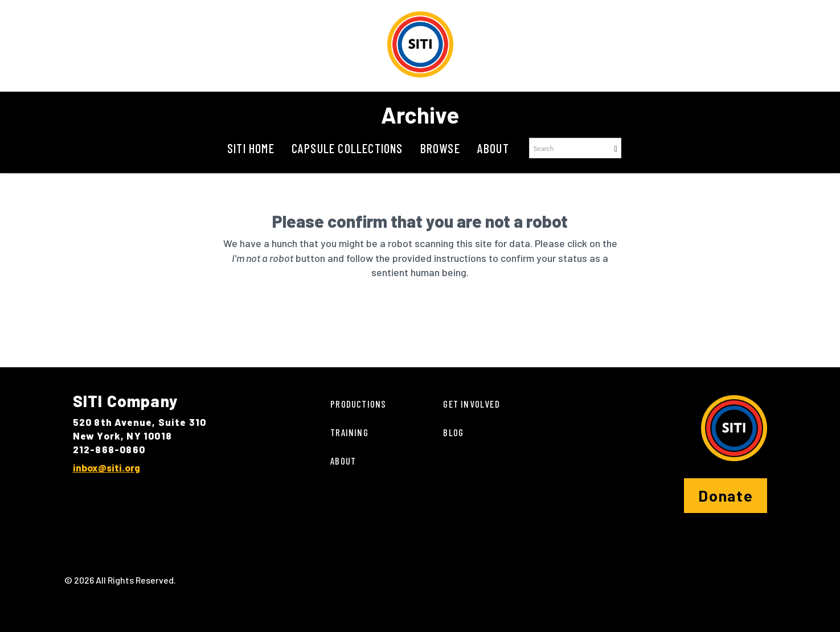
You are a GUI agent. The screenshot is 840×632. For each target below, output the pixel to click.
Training (349, 432)
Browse (440, 148)
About (493, 148)
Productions (358, 404)
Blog (453, 432)
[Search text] (569, 148)
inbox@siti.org (106, 467)
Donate (726, 495)
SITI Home (251, 148)
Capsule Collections (347, 148)
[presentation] (401, 316)
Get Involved (471, 404)
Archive (420, 114)
